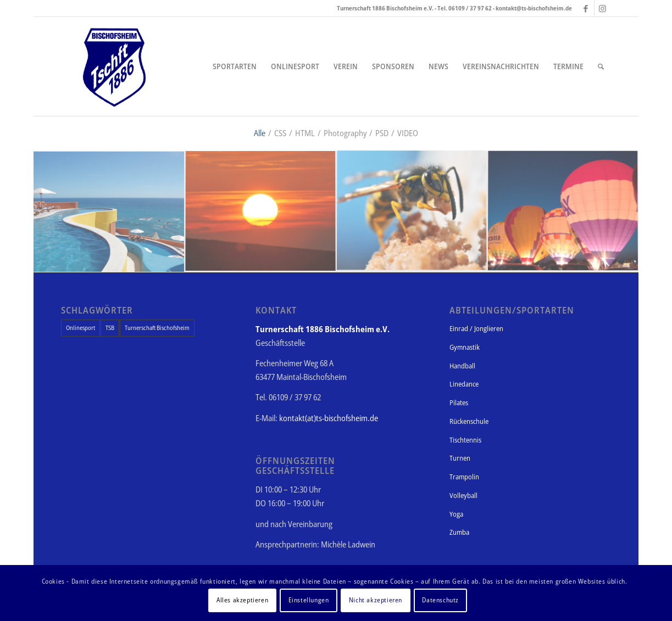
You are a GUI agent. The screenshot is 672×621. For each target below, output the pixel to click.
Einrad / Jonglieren (476, 328)
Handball (462, 366)
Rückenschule (469, 421)
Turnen (460, 458)
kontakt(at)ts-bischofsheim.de (329, 418)
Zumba (459, 532)
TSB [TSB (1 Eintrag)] (110, 328)
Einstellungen (309, 600)
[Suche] (601, 66)
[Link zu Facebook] (586, 8)
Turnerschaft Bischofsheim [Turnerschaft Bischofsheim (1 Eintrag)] (157, 328)
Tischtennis (465, 440)
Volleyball (463, 495)
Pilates (459, 402)
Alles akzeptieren (242, 600)
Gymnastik (465, 347)
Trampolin (464, 477)
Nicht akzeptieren (376, 600)
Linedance (464, 384)
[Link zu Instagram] (603, 8)
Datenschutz (440, 600)
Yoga (456, 514)
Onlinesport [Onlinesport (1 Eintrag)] (80, 328)
